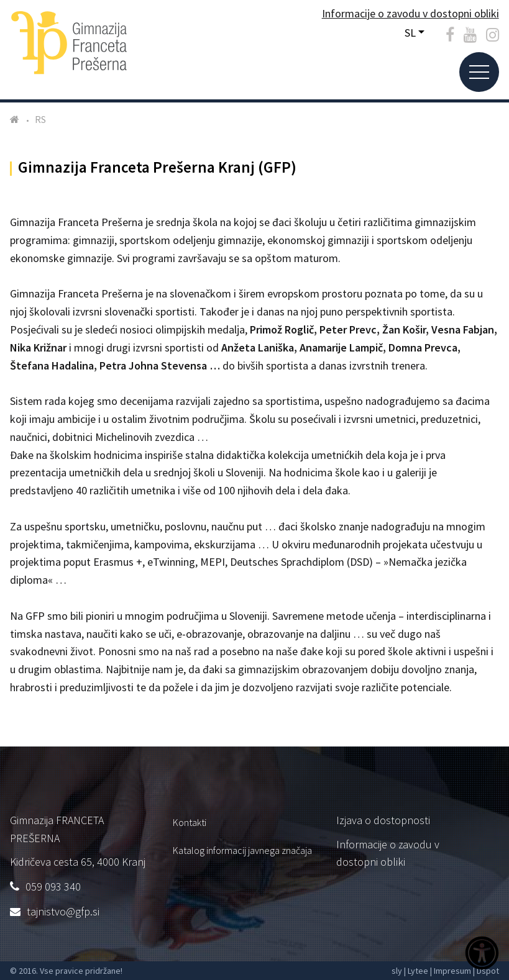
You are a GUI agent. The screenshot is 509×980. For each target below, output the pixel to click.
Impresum (452, 971)
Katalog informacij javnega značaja (242, 850)
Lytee (418, 971)
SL (410, 33)
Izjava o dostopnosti (383, 820)
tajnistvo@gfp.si (63, 911)
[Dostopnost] (482, 955)
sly (397, 971)
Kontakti (190, 822)
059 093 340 (53, 887)
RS (40, 119)
